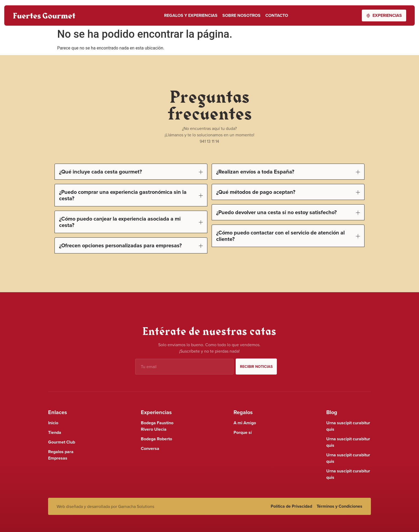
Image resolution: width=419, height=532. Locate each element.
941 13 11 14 (209, 141)
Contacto (277, 15)
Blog (332, 412)
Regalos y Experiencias (191, 15)
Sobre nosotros (241, 15)
